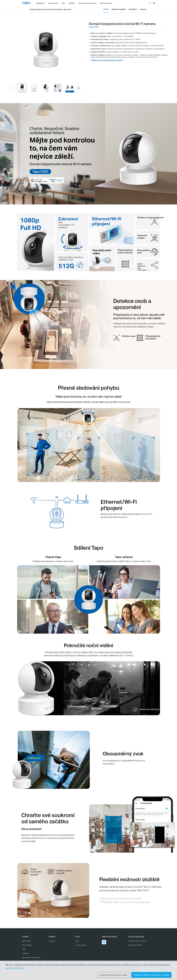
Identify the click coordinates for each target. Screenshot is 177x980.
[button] (78, 88)
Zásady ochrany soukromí (137, 941)
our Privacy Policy (15, 968)
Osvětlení (25, 953)
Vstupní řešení (27, 945)
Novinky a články (81, 945)
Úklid (24, 949)
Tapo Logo (26, 3)
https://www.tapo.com (139, 902)
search (150, 3)
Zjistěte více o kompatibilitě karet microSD (107, 60)
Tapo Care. (143, 890)
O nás (77, 941)
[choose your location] (154, 3)
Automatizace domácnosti (31, 957)
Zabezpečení (26, 941)
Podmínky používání (135, 945)
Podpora (52, 941)
